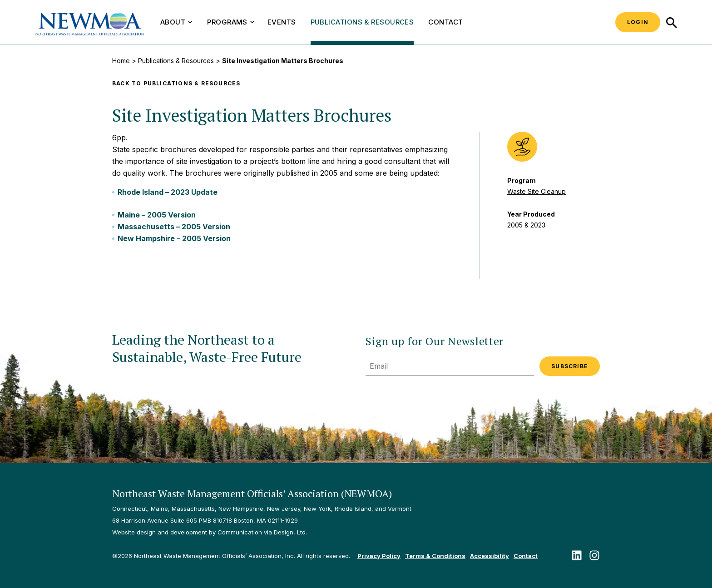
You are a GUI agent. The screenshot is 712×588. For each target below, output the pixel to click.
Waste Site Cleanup (536, 191)
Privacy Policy (379, 556)
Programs (231, 22)
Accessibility (489, 556)
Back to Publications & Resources (176, 83)
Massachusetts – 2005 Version (174, 227)
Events (282, 22)
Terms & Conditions (435, 556)
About (176, 22)
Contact (445, 22)
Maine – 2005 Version (157, 215)
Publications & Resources (362, 22)
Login (638, 22)
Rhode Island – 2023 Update (168, 192)
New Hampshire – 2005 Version (174, 238)
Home (121, 61)
